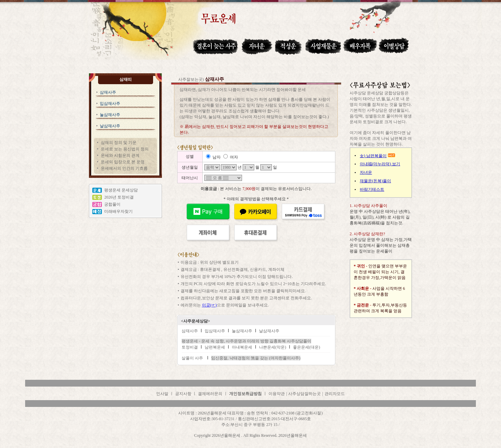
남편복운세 (215, 347)
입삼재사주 (110, 104)
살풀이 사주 (192, 358)
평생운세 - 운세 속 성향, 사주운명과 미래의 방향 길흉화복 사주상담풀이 (246, 341)
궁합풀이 (112, 204)
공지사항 (184, 394)
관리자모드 (335, 394)
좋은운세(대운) (307, 347)
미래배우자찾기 (118, 211)
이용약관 (277, 394)
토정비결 (190, 347)
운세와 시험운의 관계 (120, 155)
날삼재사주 (110, 126)
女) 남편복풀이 (373, 156)
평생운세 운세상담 (121, 190)
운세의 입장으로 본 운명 (123, 162)
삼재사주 (108, 92)
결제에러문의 (210, 394)
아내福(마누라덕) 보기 (380, 164)
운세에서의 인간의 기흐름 (124, 168)
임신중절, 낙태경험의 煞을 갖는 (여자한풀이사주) (256, 358)
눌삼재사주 (110, 115)
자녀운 (366, 172)
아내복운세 (242, 347)
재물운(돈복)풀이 (375, 181)
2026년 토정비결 (119, 197)
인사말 (162, 394)
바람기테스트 (372, 189)
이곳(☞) (209, 305)
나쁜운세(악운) (273, 347)
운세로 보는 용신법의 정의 (125, 149)
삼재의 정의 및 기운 (119, 143)
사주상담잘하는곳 (304, 394)
